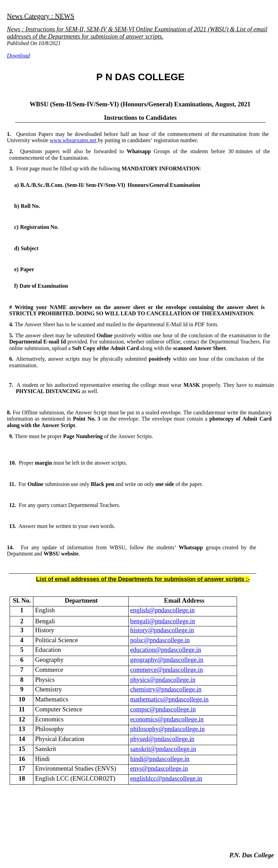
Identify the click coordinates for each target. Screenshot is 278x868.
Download (18, 56)
